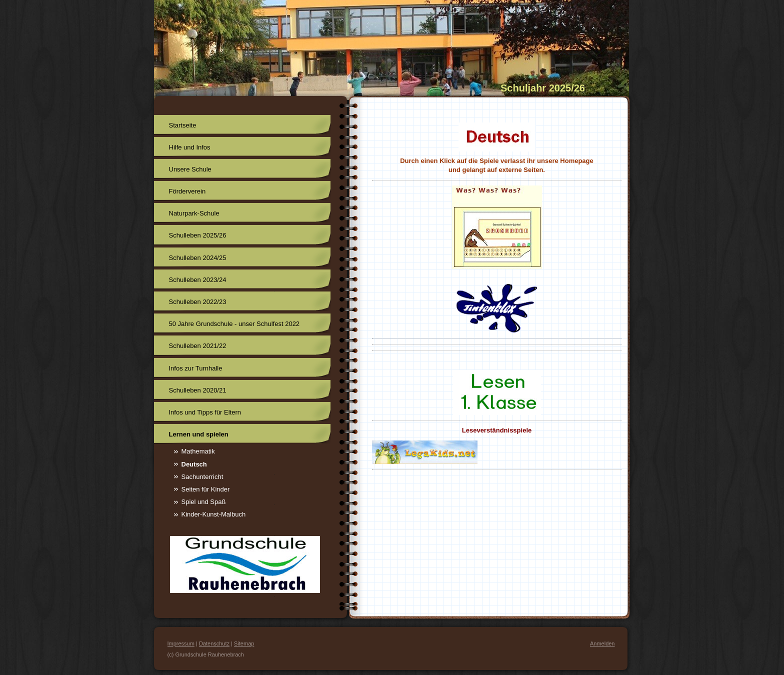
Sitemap (244, 643)
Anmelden (602, 643)
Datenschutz (214, 643)
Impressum (181, 643)
